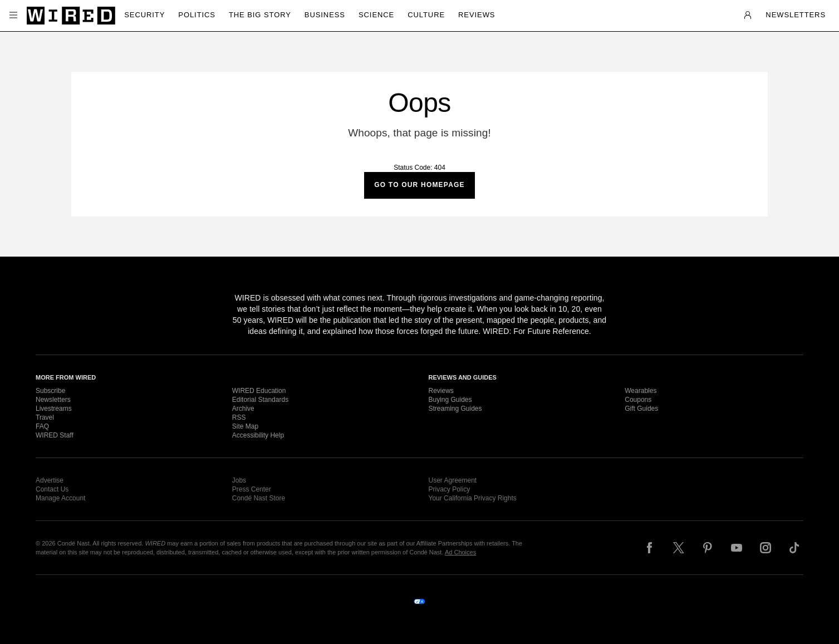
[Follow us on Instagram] (766, 548)
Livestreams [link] (54, 409)
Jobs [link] (239, 480)
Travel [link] (45, 417)
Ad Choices (460, 552)
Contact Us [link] (52, 489)
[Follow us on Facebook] (650, 548)
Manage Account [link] (60, 498)
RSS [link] (239, 417)
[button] (13, 16)
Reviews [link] (441, 391)
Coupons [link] (638, 400)
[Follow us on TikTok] (794, 548)
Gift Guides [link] (641, 409)
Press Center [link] (252, 489)
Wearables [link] (641, 391)
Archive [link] (243, 409)
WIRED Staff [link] (55, 435)
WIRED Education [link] (259, 391)
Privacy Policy (450, 489)
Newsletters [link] (53, 400)
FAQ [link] (42, 426)
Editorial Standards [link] (260, 400)
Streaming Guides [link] (455, 409)
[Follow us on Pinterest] (708, 548)
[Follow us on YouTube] (737, 548)
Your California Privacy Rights (473, 498)
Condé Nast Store (259, 498)
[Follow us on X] (679, 548)
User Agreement (453, 480)
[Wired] (71, 16)
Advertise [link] (50, 480)
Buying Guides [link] (450, 400)
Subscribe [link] (50, 391)
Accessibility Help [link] (258, 435)
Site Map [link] (245, 426)
